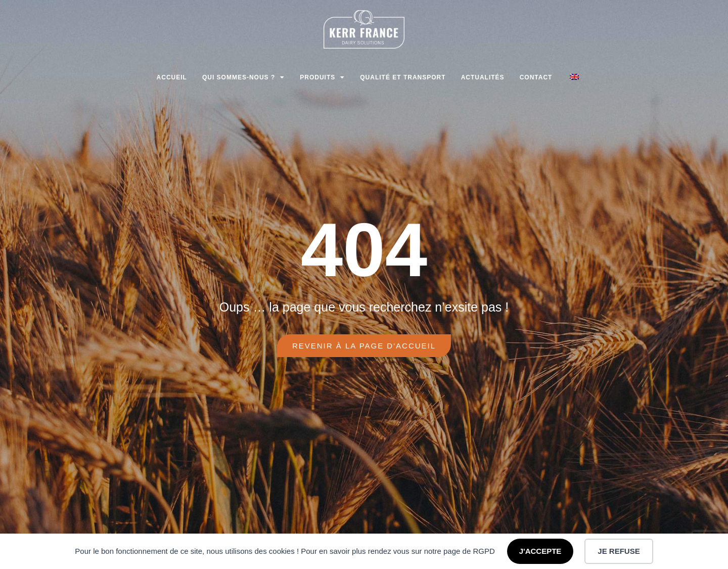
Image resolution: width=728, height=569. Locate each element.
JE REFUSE (619, 551)
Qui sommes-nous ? (243, 77)
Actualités (483, 77)
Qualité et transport (403, 77)
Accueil (172, 77)
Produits (322, 77)
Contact (536, 77)
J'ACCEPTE (540, 551)
